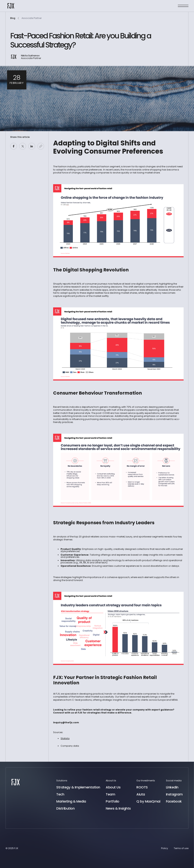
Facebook (174, 801)
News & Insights (118, 808)
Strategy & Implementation (78, 787)
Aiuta (141, 794)
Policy (165, 848)
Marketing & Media (71, 801)
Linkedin (172, 787)
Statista (65, 738)
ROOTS (142, 787)
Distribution (65, 808)
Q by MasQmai (148, 801)
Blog (13, 18)
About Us (113, 787)
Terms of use (181, 848)
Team (110, 794)
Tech (60, 794)
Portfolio (113, 801)
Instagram (174, 794)
